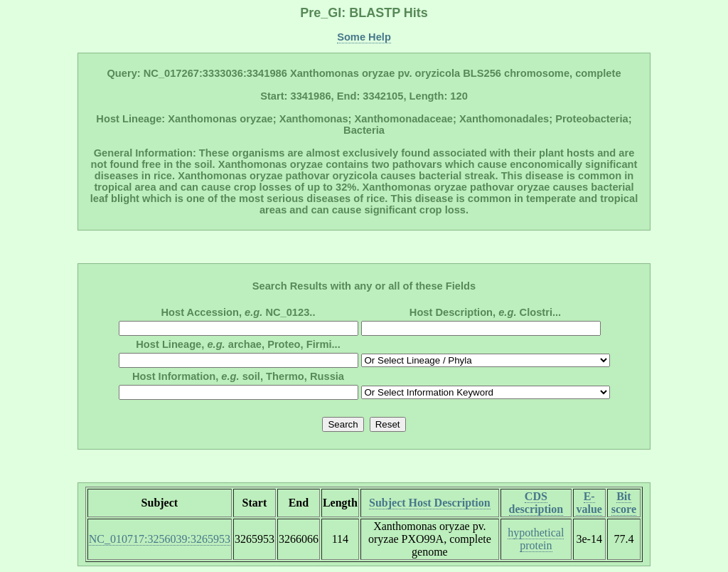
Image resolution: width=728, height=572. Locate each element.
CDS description (536, 503)
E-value (589, 503)
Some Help (364, 37)
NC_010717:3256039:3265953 (160, 539)
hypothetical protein (536, 539)
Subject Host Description (430, 503)
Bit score (624, 503)
